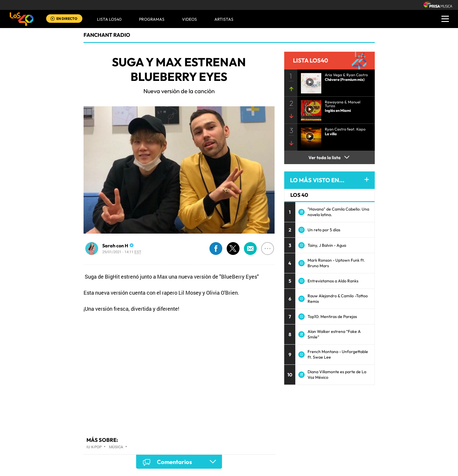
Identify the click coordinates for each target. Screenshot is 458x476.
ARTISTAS (224, 19)
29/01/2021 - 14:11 (122, 252)
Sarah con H (115, 246)
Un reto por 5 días (324, 230)
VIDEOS (189, 19)
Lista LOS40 (109, 19)
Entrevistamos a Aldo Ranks (333, 281)
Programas (152, 19)
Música (116, 447)
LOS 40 (299, 195)
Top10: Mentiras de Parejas (332, 317)
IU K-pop (94, 447)
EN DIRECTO (67, 19)
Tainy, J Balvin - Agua (327, 245)
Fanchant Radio (107, 35)
